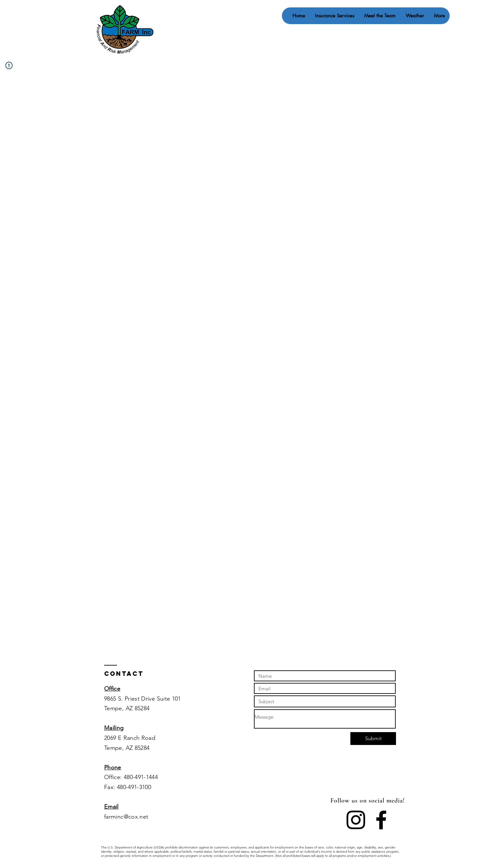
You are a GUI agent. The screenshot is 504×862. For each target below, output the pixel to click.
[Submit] (373, 739)
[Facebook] (381, 820)
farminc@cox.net (126, 817)
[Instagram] (356, 820)
